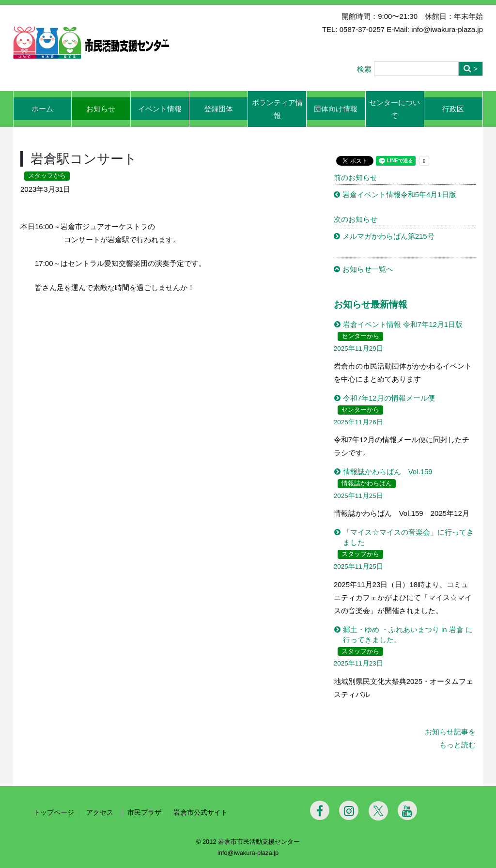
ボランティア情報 (277, 109)
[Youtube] (407, 810)
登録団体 (218, 109)
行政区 (453, 109)
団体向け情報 (336, 109)
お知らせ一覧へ (368, 269)
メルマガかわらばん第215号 (388, 236)
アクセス (101, 813)
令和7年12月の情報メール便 (389, 398)
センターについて (395, 109)
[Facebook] (320, 810)
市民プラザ (144, 813)
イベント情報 (160, 109)
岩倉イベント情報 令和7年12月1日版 (403, 324)
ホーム (42, 109)
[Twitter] (378, 811)
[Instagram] (349, 810)
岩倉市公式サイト (201, 813)
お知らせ (101, 109)
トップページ (54, 813)
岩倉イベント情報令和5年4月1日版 (399, 194)
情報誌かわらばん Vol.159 (388, 472)
